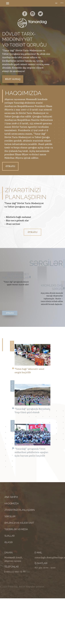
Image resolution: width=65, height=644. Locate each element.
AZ (56, 3)
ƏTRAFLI (10, 166)
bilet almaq (13, 79)
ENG (62, 3)
